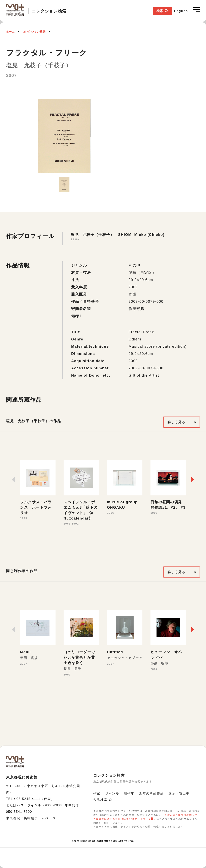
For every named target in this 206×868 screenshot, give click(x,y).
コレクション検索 (34, 32)
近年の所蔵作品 (151, 793)
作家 (97, 793)
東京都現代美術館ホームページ (31, 818)
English (181, 11)
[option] (64, 136)
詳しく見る (176, 422)
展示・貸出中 (179, 793)
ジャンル (112, 793)
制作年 (129, 793)
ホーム (10, 32)
